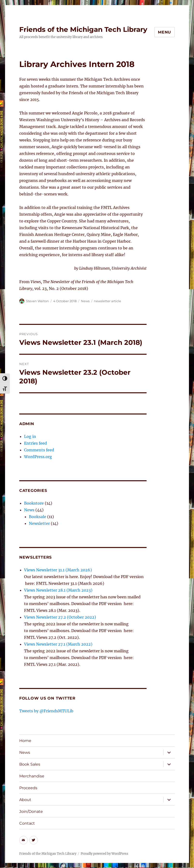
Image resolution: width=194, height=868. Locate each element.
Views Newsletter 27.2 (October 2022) (60, 617)
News (85, 301)
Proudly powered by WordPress (104, 854)
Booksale (38, 517)
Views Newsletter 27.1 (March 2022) (58, 644)
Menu (165, 32)
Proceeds (28, 788)
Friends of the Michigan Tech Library (83, 29)
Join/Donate (31, 811)
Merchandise (32, 776)
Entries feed (36, 443)
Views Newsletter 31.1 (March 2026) (58, 570)
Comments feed (39, 450)
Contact (27, 823)
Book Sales (30, 764)
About (25, 800)
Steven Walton (37, 301)
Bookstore (34, 503)
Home (25, 741)
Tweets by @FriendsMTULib (46, 711)
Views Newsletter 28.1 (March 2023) (58, 590)
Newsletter (39, 523)
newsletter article (107, 301)
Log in (30, 436)
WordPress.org (38, 457)
